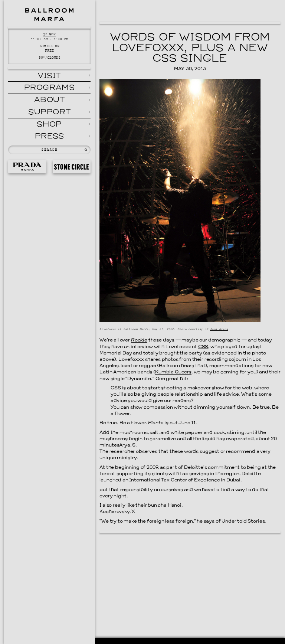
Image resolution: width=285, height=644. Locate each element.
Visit (49, 76)
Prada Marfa (27, 167)
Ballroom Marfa (49, 14)
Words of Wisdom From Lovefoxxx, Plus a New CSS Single (190, 48)
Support (49, 112)
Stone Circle (72, 167)
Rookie (139, 340)
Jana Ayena (219, 329)
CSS (203, 347)
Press (50, 137)
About (50, 100)
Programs (50, 88)
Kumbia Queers (173, 372)
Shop (49, 125)
